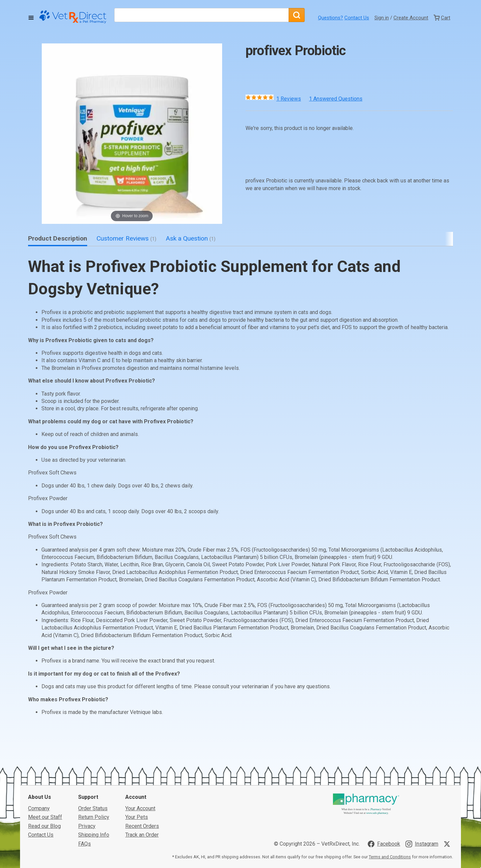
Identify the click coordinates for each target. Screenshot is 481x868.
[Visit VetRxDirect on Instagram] (422, 844)
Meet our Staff (45, 817)
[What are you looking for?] (201, 15)
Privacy (87, 826)
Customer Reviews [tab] (126, 238)
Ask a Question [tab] (191, 238)
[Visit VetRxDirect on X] (448, 844)
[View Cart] (442, 18)
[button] (132, 134)
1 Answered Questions (336, 99)
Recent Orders (142, 826)
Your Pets (137, 817)
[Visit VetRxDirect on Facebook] (384, 844)
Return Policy (94, 817)
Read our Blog (44, 826)
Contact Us (357, 18)
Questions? (331, 18)
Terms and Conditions (390, 857)
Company (39, 808)
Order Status (93, 808)
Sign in (382, 18)
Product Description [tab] (58, 238)
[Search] (297, 15)
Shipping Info (94, 835)
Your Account (140, 808)
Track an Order (142, 835)
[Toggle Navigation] (31, 18)
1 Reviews (289, 99)
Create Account (411, 18)
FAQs (85, 844)
